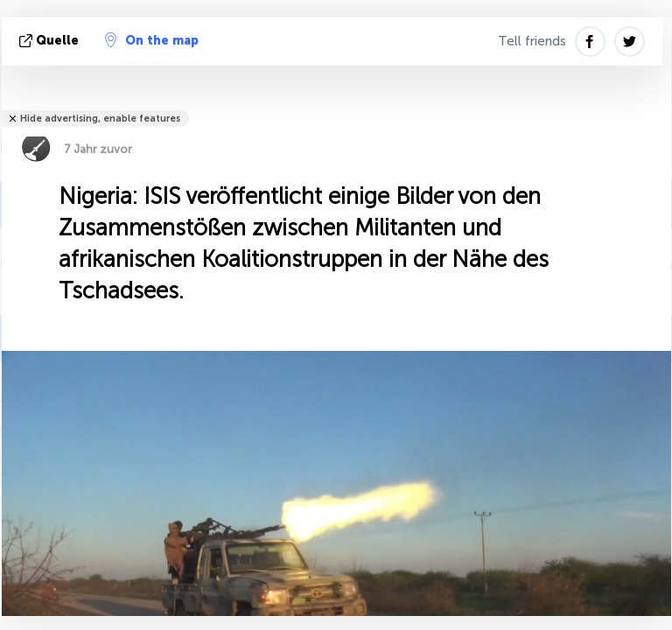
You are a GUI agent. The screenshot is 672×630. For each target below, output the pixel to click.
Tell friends (532, 41)
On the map (152, 40)
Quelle (51, 41)
